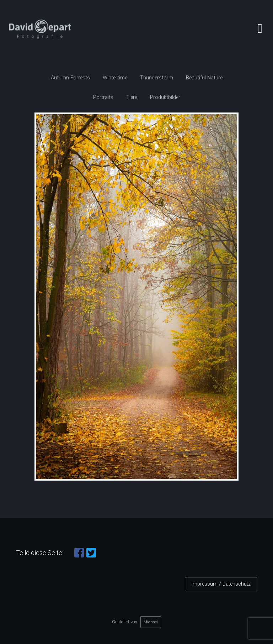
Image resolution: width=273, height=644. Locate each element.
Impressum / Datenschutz (221, 584)
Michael (151, 622)
